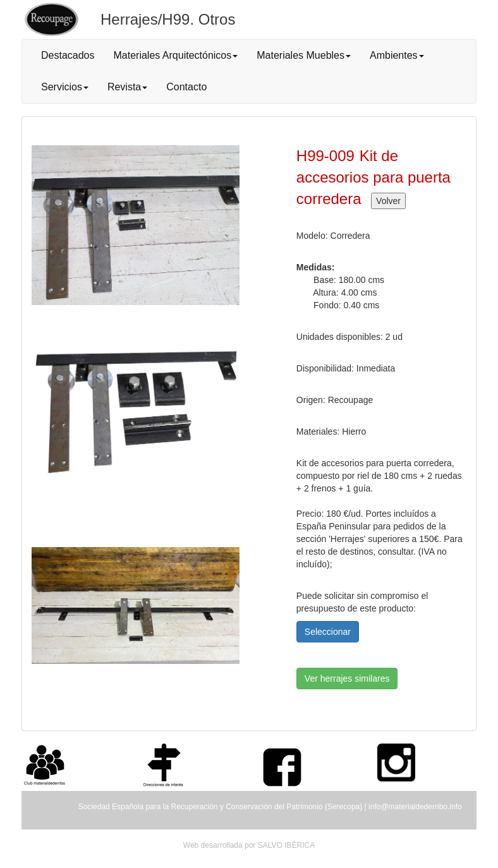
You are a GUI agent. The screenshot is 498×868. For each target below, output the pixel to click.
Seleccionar (328, 632)
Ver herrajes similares (347, 678)
